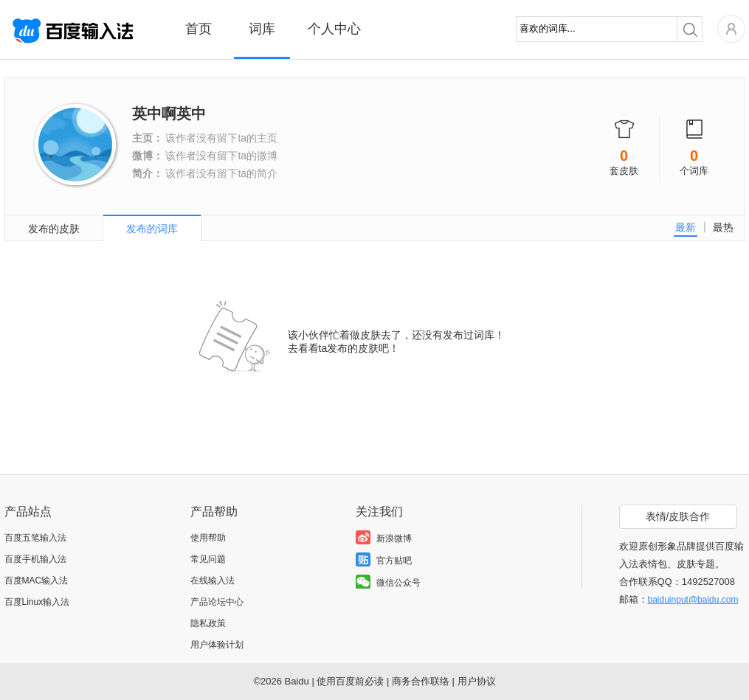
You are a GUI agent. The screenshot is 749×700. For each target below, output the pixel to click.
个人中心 (334, 29)
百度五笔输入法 (35, 538)
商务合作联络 (421, 681)
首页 (199, 29)
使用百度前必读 (350, 681)
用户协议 (477, 681)
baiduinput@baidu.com (693, 600)
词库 (262, 29)
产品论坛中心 (217, 602)
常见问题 (208, 559)
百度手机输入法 (35, 559)
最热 (723, 227)
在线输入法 (213, 581)
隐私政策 (208, 623)
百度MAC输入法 (37, 581)
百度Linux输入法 (37, 602)
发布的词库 (152, 229)
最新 (686, 227)
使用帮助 (208, 538)
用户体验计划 (217, 645)
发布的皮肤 (54, 229)
